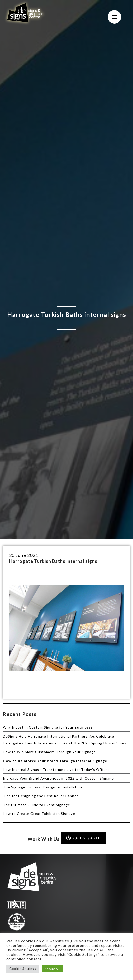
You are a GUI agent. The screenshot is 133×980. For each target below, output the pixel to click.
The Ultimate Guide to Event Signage (36, 805)
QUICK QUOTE (83, 838)
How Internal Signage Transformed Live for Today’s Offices (56, 769)
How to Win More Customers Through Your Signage (49, 752)
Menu (114, 17)
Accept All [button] (52, 969)
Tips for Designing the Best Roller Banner (40, 796)
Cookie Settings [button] (23, 969)
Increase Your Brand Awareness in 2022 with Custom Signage (58, 778)
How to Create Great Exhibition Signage (39, 814)
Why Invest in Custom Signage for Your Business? (48, 727)
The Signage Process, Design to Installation (42, 787)
